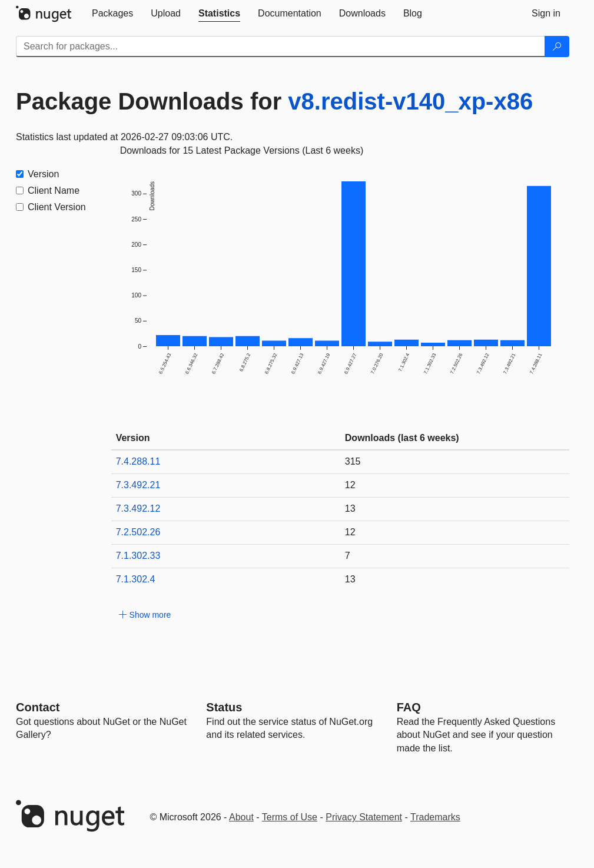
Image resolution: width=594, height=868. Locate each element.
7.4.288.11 (138, 461)
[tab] (112, 14)
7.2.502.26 (138, 532)
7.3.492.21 (138, 485)
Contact (38, 707)
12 (350, 485)
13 (350, 508)
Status (224, 707)
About (241, 817)
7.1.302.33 (138, 556)
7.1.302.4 (136, 579)
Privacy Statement (364, 817)
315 (353, 461)
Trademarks (435, 817)
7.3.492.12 (138, 508)
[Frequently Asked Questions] (409, 707)
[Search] (557, 47)
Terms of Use (290, 817)
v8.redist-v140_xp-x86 (410, 101)
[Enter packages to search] (281, 47)
